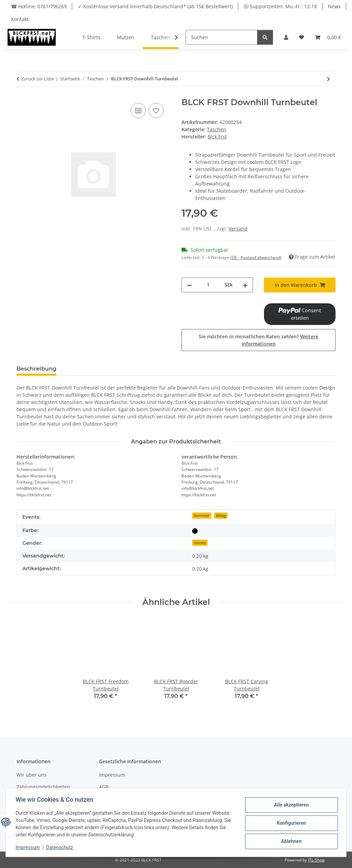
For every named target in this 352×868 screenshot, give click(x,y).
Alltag (221, 516)
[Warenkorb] (328, 37)
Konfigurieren (290, 823)
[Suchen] (222, 37)
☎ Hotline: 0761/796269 (39, 6)
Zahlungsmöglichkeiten (43, 787)
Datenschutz (61, 847)
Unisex (200, 543)
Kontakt (20, 19)
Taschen (217, 129)
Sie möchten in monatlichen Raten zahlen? (258, 340)
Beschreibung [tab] (36, 369)
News (334, 6)
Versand (238, 229)
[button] (286, 37)
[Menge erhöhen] (245, 285)
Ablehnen (290, 841)
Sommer (202, 516)
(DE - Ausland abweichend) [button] (256, 257)
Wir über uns (32, 775)
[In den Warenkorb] (300, 285)
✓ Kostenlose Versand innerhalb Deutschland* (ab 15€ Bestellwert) (155, 6)
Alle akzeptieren (290, 805)
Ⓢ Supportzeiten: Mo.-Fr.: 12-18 (280, 6)
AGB (104, 787)
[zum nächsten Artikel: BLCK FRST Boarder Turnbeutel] (328, 79)
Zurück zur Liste (37, 79)
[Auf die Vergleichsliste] (138, 111)
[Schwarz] (195, 531)
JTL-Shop (316, 860)
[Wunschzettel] (301, 37)
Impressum (112, 775)
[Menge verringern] (189, 285)
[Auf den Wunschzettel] (156, 111)
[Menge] (208, 285)
